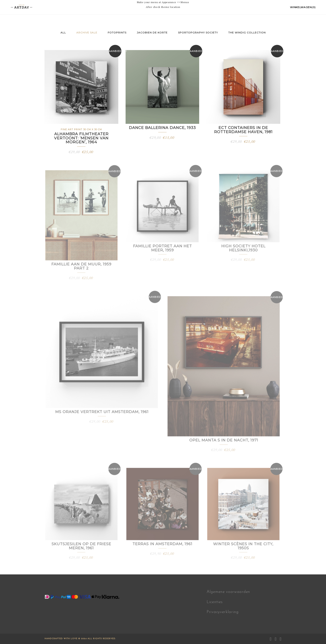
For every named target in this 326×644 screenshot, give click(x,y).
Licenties (215, 602)
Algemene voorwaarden (228, 592)
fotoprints (117, 33)
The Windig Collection (247, 33)
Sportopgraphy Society (198, 33)
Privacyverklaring (223, 612)
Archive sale (87, 33)
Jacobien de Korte (152, 33)
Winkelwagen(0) (303, 7)
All (63, 33)
